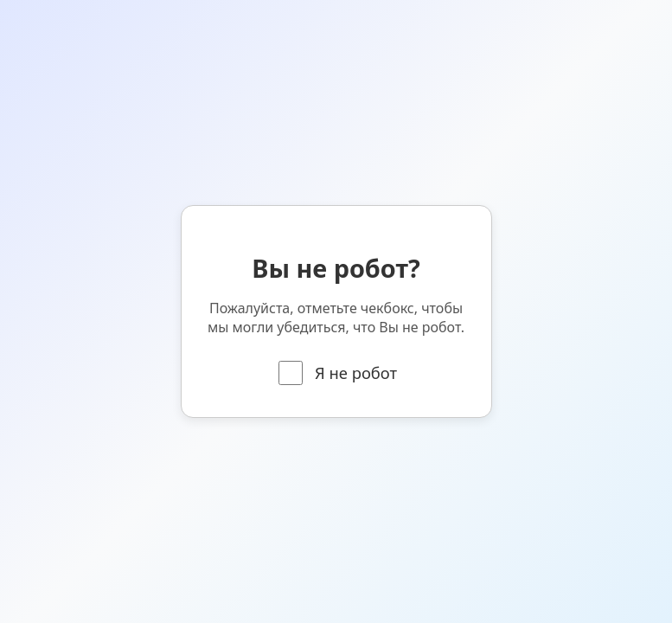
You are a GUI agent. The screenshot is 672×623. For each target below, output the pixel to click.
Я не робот (338, 373)
